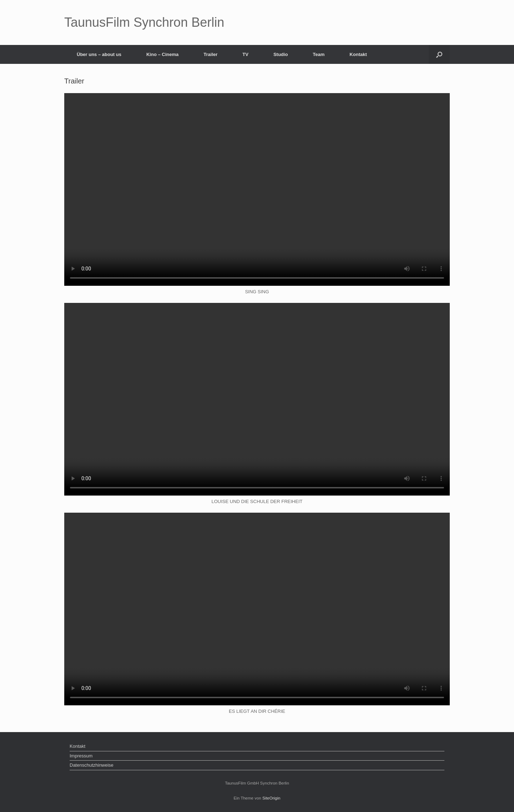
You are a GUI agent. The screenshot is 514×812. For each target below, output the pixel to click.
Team (319, 54)
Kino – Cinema (162, 54)
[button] (439, 54)
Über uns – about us (99, 54)
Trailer (210, 54)
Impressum (81, 756)
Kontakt (358, 54)
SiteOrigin (271, 798)
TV (245, 54)
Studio (281, 54)
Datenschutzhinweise (92, 765)
